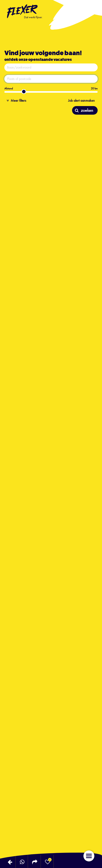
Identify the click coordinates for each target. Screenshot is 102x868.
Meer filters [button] (16, 100)
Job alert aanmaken (81, 100)
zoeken (84, 110)
